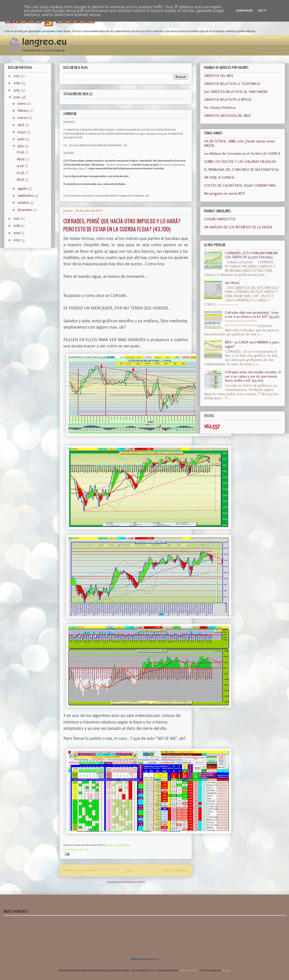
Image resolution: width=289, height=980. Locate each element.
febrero (23, 111)
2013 (17, 76)
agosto (23, 189)
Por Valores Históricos (220, 108)
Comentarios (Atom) (134, 882)
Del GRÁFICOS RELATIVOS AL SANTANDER (236, 92)
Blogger (226, 971)
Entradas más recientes (80, 870)
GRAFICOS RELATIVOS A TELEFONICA (232, 84)
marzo (23, 118)
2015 (17, 90)
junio (21, 139)
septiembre (26, 196)
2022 (17, 240)
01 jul (21, 152)
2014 (17, 83)
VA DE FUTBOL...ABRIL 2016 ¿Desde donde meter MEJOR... (239, 143)
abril (21, 125)
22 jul (21, 173)
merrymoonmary (189, 971)
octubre (24, 203)
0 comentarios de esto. (76, 850)
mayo (22, 132)
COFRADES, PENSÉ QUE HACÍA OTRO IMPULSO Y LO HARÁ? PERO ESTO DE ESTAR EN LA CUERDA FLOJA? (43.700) (122, 225)
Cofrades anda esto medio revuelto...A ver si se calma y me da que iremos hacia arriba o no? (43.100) (253, 376)
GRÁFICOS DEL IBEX (219, 76)
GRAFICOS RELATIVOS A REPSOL (228, 100)
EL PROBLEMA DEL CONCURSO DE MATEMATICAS (242, 170)
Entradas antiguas (176, 870)
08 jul (21, 159)
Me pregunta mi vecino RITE (225, 194)
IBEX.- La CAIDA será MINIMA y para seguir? (252, 344)
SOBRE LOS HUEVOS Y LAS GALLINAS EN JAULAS (240, 162)
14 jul (21, 166)
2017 (17, 219)
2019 (17, 233)
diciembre (25, 210)
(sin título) (232, 283)
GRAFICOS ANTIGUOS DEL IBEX (227, 116)
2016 (17, 97)
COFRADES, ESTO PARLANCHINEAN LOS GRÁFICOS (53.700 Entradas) (251, 255)
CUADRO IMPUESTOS (220, 219)
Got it (262, 11)
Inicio (130, 870)
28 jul (21, 179)
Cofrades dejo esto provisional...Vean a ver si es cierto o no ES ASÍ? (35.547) (252, 315)
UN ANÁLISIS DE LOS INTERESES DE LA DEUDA (238, 227)
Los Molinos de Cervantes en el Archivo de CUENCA (242, 154)
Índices (135, 959)
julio (21, 146)
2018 (17, 226)
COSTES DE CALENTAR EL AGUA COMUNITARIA (240, 186)
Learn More (244, 11)
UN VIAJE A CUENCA (219, 177)
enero (22, 104)
